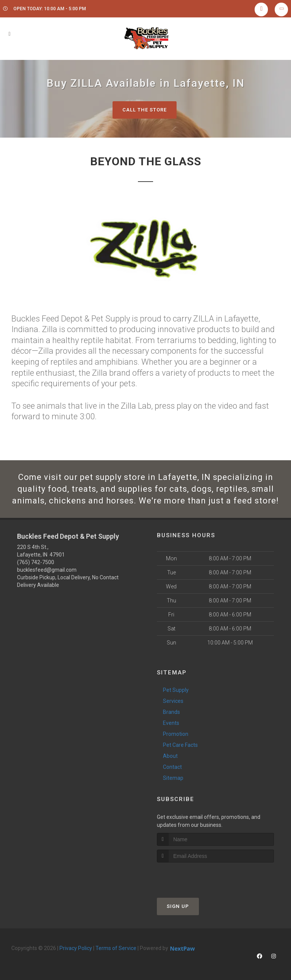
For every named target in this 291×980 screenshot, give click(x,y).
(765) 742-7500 (36, 562)
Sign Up (178, 906)
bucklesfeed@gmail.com (47, 570)
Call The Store (145, 110)
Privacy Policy (76, 948)
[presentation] (197, 877)
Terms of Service (116, 948)
